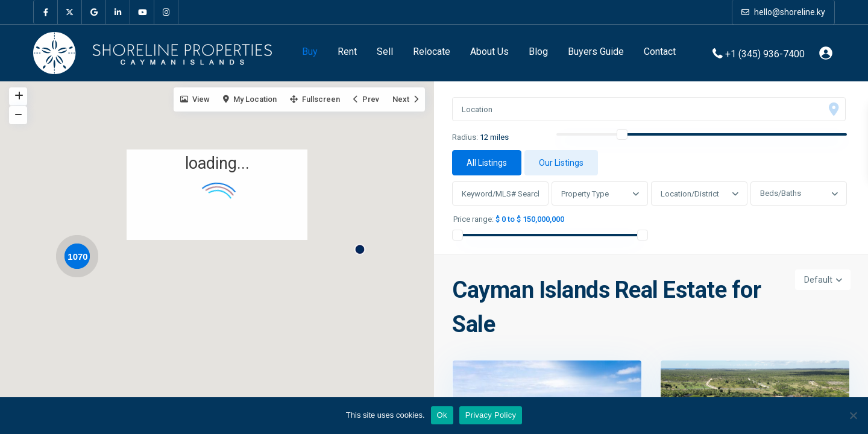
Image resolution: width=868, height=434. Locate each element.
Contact (660, 52)
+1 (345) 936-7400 (765, 53)
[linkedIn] (118, 12)
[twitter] (70, 12)
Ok (442, 415)
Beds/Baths (781, 193)
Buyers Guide (596, 52)
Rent (347, 52)
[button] (364, 245)
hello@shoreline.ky (783, 12)
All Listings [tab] (487, 163)
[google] (94, 12)
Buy (310, 52)
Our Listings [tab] (561, 163)
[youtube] (142, 12)
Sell (385, 52)
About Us (489, 52)
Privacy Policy (491, 415)
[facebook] (46, 12)
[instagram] (166, 12)
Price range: (473, 219)
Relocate (432, 52)
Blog (538, 52)
